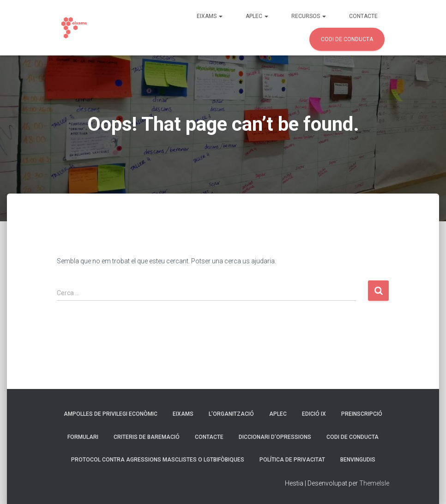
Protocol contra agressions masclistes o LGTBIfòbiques (158, 460)
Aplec (257, 16)
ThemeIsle (374, 483)
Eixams (210, 16)
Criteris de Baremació (147, 437)
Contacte (363, 16)
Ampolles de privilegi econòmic (111, 414)
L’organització (231, 414)
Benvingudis (358, 460)
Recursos (309, 16)
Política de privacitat (292, 460)
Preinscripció (362, 414)
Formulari (83, 437)
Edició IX (314, 414)
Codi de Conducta (347, 39)
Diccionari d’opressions (275, 437)
